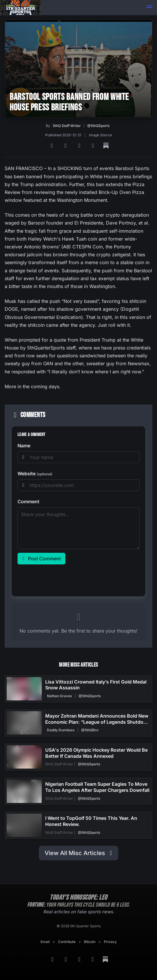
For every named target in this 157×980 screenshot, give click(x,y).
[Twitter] (94, 146)
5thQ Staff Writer (67, 126)
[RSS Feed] (53, 146)
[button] (149, 8)
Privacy (110, 942)
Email (45, 942)
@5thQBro (90, 730)
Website (35, 474)
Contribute (67, 942)
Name (24, 446)
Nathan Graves (60, 696)
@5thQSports (98, 126)
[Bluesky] (80, 146)
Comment (28, 502)
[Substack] (106, 146)
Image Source (100, 135)
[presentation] (62, 579)
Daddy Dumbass (61, 730)
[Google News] (66, 146)
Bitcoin (90, 942)
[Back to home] (20, 8)
